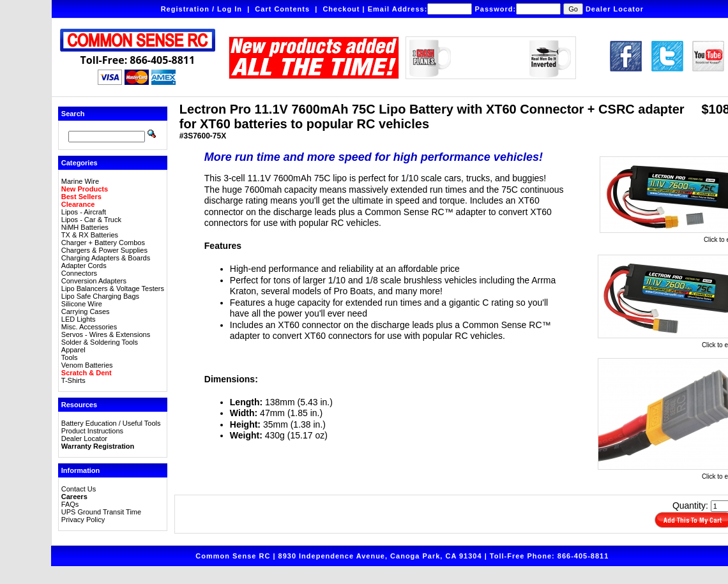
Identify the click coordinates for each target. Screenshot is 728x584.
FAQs (70, 504)
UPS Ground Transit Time (101, 512)
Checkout (341, 9)
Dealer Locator (615, 9)
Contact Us (79, 489)
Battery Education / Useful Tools (111, 423)
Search (73, 114)
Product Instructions (92, 431)
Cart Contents (282, 9)
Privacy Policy (83, 520)
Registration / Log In (201, 9)
